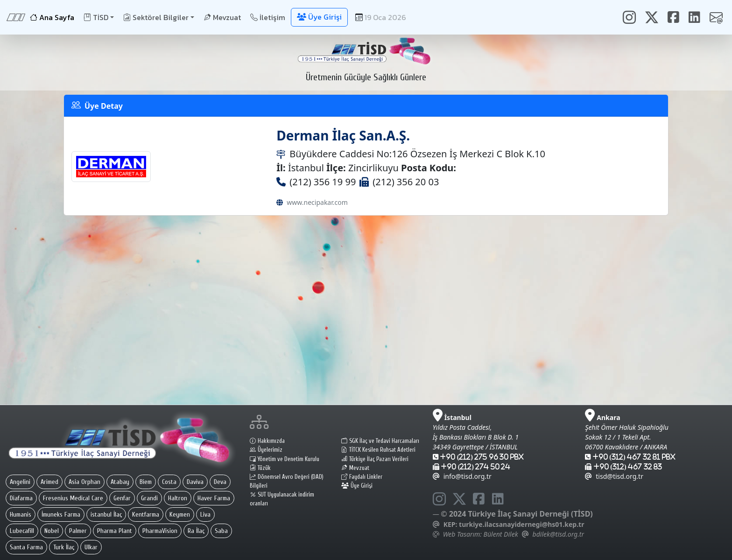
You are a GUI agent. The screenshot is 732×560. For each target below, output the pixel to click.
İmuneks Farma (61, 514)
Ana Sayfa (52, 17)
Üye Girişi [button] (319, 17)
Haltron (178, 498)
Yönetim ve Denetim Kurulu (285, 459)
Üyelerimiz (266, 450)
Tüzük (260, 468)
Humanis (21, 514)
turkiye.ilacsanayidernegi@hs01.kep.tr (521, 524)
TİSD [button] (96, 17)
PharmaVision (160, 531)
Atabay (120, 482)
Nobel (52, 531)
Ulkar (91, 547)
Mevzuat (222, 17)
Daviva (195, 482)
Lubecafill (22, 531)
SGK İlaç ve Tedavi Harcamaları (380, 441)
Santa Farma (26, 547)
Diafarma (21, 498)
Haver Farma (214, 498)
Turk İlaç (64, 547)
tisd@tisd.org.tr (614, 476)
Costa (169, 482)
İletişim (268, 17)
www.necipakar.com (317, 202)
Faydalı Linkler (362, 477)
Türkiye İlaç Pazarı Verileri (375, 459)
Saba (221, 531)
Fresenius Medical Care (73, 498)
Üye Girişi (357, 486)
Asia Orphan (84, 482)
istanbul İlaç (106, 514)
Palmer (78, 531)
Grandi (149, 498)
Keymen (180, 514)
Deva (220, 482)
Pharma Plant (115, 531)
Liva (205, 514)
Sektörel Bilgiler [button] (156, 17)
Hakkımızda (267, 441)
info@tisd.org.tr (462, 476)
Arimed (49, 482)
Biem (146, 482)
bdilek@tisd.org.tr (558, 534)
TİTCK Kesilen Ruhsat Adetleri (378, 450)
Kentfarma (146, 514)
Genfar (122, 498)
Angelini (20, 482)
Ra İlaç (196, 531)
